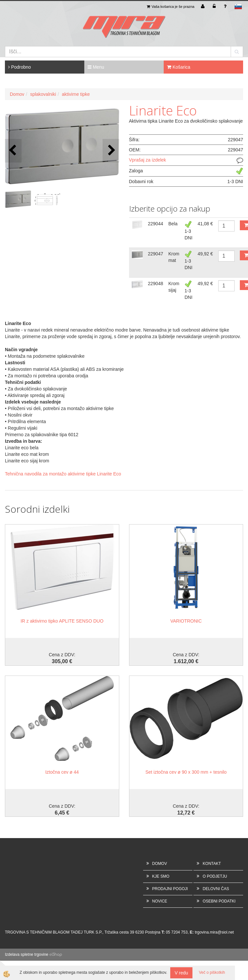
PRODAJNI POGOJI (170, 889)
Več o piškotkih (212, 972)
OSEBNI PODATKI (219, 901)
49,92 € (205, 254)
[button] (111, 151)
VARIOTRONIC (186, 621)
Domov (17, 94)
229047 (156, 254)
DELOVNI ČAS (216, 889)
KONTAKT (212, 864)
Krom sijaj (174, 287)
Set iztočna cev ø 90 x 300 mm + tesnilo (186, 772)
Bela (173, 224)
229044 (156, 224)
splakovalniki (43, 94)
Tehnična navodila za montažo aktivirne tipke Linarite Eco (63, 474)
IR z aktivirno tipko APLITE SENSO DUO (62, 621)
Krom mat (174, 257)
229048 (156, 284)
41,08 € (205, 224)
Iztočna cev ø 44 (62, 772)
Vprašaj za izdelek (148, 160)
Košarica (179, 67)
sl (238, 7)
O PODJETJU (215, 876)
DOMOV (160, 864)
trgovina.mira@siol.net (214, 932)
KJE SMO (161, 876)
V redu (181, 973)
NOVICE (160, 901)
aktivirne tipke (76, 94)
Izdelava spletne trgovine (27, 954)
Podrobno (20, 67)
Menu (96, 67)
